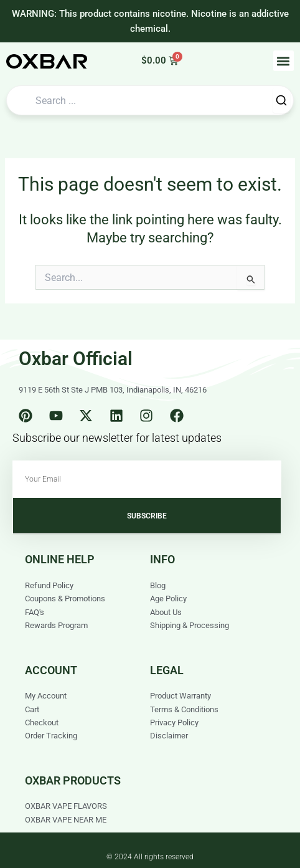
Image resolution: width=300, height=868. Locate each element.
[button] (284, 61)
